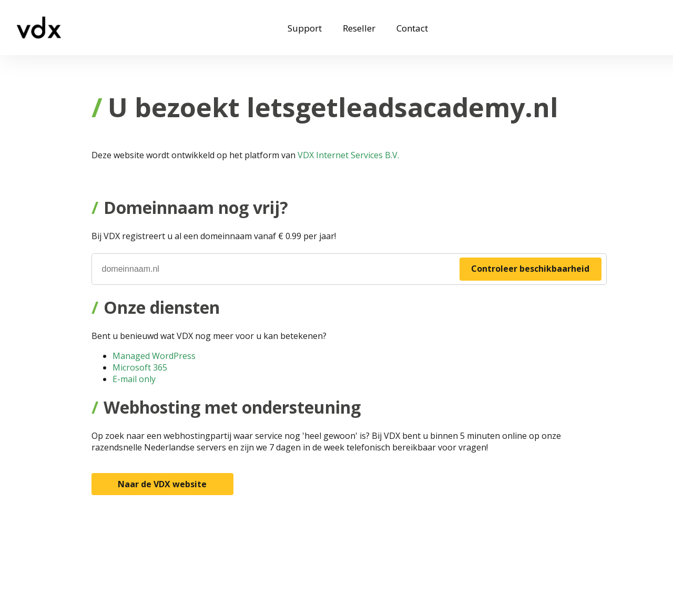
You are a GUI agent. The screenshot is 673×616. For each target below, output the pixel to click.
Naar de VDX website (162, 484)
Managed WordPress (154, 356)
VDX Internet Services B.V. (348, 155)
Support (305, 28)
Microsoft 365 (140, 367)
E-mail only (134, 379)
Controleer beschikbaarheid (530, 269)
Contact (412, 28)
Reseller (359, 28)
